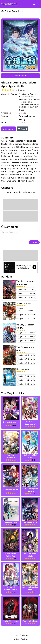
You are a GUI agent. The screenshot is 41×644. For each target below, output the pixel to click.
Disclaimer (24, 635)
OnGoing (6, 11)
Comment (34, 242)
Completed (18, 11)
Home (15, 635)
